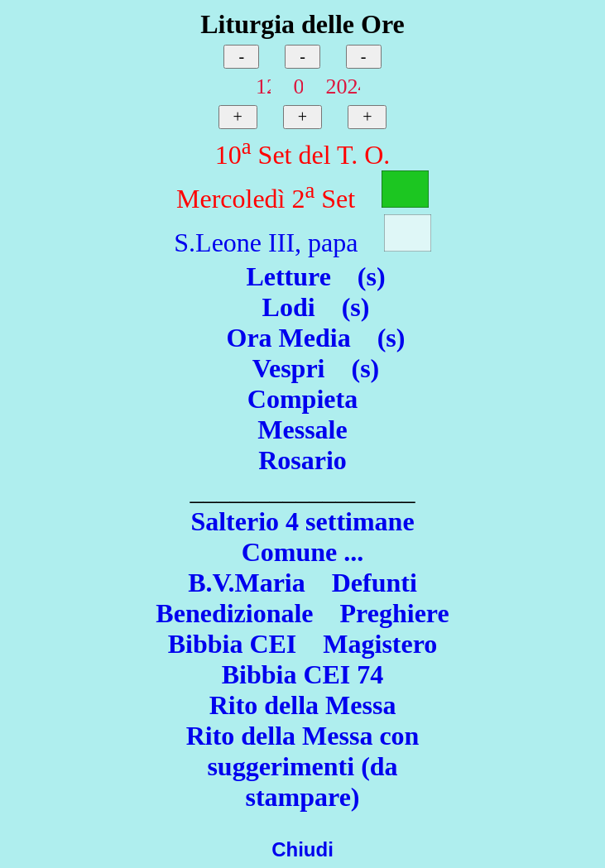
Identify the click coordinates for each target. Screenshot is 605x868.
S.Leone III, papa (266, 242)
